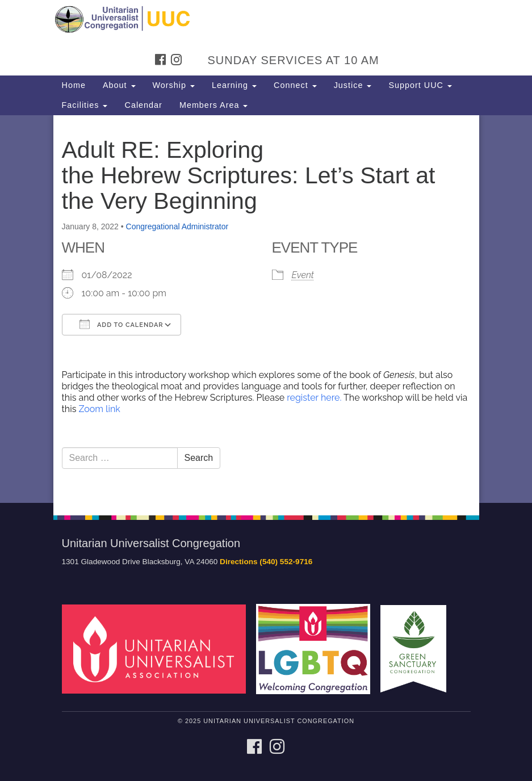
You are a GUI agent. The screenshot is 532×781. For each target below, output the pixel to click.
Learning (234, 85)
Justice (353, 85)
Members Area (214, 105)
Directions (238, 562)
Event (303, 275)
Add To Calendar (122, 324)
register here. (315, 398)
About (119, 85)
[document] (266, 309)
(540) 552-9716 (286, 562)
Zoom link (99, 409)
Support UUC (420, 85)
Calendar (143, 105)
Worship (174, 85)
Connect (295, 85)
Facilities (85, 105)
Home (74, 85)
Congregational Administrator (177, 226)
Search (199, 458)
